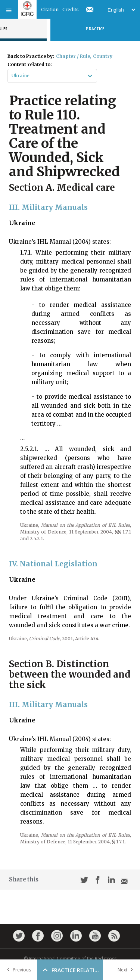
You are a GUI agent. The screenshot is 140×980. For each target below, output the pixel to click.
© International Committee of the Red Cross (70, 959)
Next (127, 970)
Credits (71, 10)
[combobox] (12, 76)
